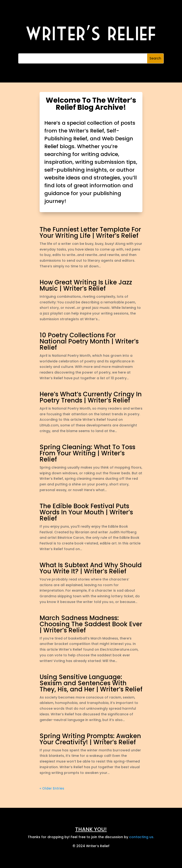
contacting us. (142, 837)
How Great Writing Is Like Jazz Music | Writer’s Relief (86, 285)
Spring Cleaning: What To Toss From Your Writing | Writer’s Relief (87, 453)
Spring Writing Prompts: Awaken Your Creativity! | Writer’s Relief (90, 739)
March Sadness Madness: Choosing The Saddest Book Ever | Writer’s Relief (91, 624)
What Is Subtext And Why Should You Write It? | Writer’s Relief (91, 568)
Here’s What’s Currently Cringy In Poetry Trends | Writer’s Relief (91, 397)
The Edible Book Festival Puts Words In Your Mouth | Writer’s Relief (86, 512)
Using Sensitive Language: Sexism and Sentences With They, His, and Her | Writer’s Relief (91, 683)
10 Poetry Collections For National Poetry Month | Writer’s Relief (89, 341)
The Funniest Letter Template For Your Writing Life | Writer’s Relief (90, 233)
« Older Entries (52, 788)
